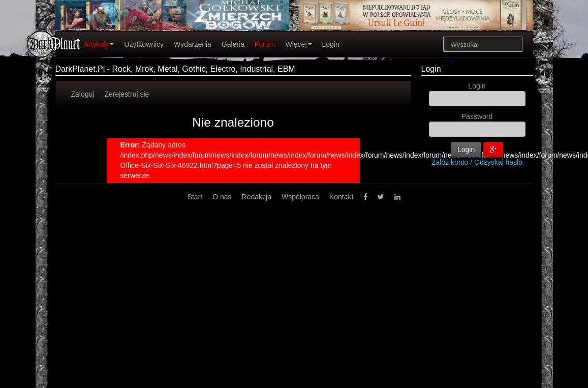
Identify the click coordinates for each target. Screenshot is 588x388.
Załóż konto (450, 162)
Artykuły (99, 44)
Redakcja (257, 197)
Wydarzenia (193, 44)
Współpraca (300, 197)
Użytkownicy (144, 44)
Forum (265, 44)
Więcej (298, 44)
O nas (222, 197)
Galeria (233, 44)
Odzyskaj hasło (498, 162)
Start (195, 197)
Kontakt (341, 197)
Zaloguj (83, 94)
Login (331, 44)
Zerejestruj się (127, 94)
